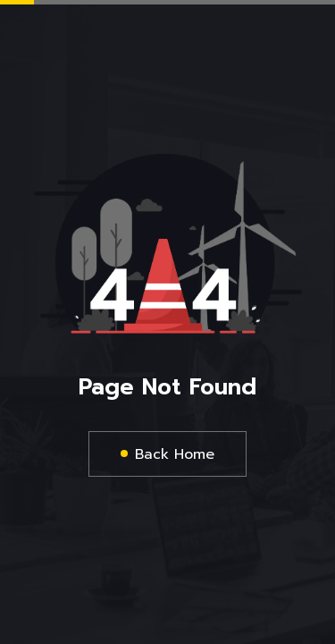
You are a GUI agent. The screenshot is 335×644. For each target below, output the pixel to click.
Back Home (175, 454)
